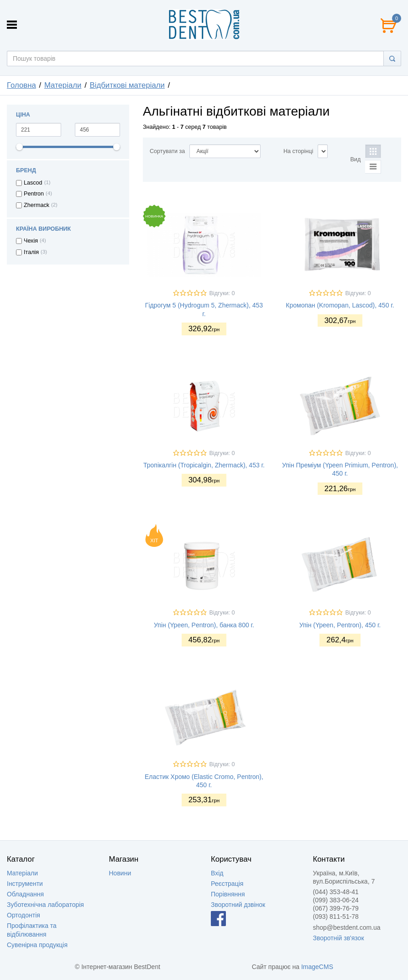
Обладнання (25, 894)
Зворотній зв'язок (339, 938)
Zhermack (37, 205)
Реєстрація (227, 884)
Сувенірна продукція (37, 945)
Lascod (33, 183)
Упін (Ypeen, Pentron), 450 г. (340, 625)
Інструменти (25, 884)
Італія (31, 252)
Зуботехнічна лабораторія (45, 905)
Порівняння (228, 894)
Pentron (34, 194)
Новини (120, 873)
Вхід (217, 873)
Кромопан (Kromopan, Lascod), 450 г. (340, 305)
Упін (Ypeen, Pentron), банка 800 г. (204, 625)
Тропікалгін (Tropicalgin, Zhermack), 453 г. (204, 465)
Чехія (31, 241)
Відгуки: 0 (222, 293)
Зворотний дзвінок (238, 905)
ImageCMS (317, 967)
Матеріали (63, 85)
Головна (21, 85)
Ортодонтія (24, 915)
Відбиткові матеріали (127, 85)
